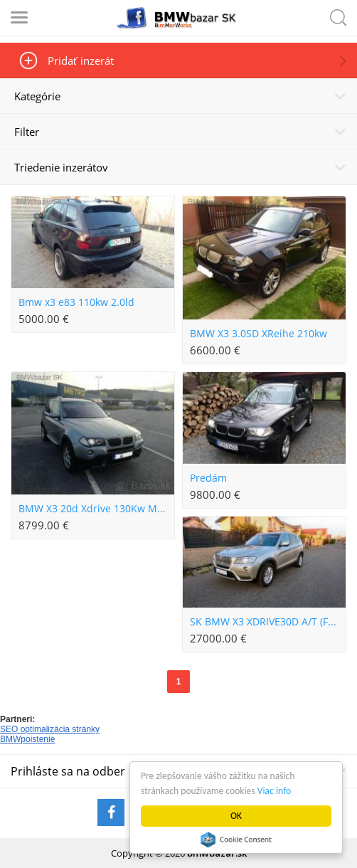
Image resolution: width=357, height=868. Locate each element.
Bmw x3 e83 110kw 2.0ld (76, 302)
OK (236, 816)
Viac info (274, 791)
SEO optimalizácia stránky (50, 729)
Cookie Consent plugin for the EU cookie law (236, 840)
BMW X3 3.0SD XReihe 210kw (259, 334)
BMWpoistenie (27, 739)
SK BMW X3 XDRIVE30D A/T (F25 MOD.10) (268, 622)
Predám (208, 478)
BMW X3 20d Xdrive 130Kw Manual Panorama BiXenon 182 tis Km (96, 509)
